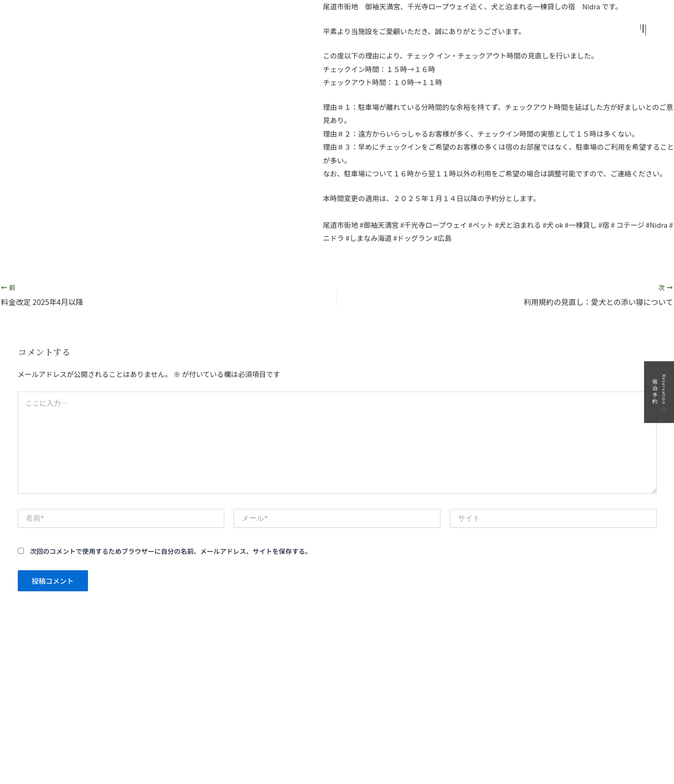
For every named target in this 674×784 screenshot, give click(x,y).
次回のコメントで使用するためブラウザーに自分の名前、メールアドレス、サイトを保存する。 (171, 551)
